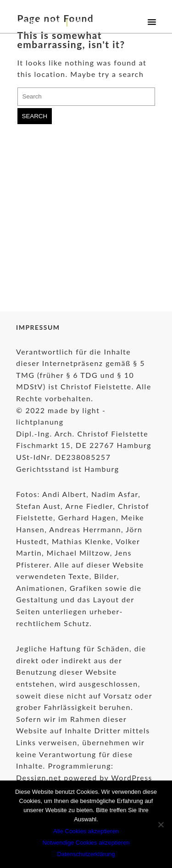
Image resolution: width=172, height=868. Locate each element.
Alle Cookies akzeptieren (86, 831)
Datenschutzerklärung (86, 854)
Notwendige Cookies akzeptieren (86, 843)
